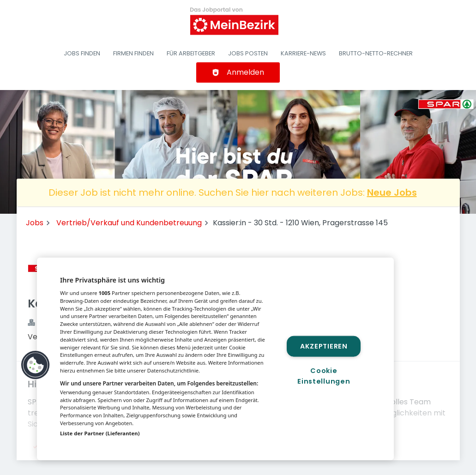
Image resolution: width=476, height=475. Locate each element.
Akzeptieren (324, 346)
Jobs (35, 223)
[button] (36, 365)
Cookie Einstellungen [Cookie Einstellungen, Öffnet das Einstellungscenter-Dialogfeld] (324, 376)
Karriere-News (303, 53)
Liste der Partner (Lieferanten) (100, 433)
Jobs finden (82, 53)
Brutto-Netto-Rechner (376, 53)
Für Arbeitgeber (191, 53)
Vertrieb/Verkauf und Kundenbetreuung (129, 223)
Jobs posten (248, 53)
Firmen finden (133, 53)
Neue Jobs (392, 192)
